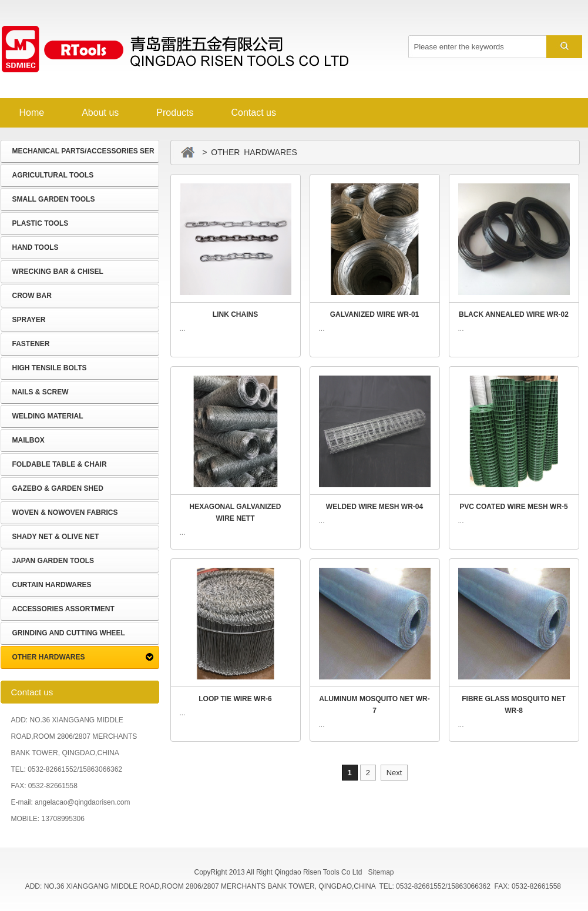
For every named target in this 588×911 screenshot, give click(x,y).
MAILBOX (28, 440)
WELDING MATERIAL (48, 416)
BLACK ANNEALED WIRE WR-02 (514, 314)
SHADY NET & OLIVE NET (56, 537)
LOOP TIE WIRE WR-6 (235, 699)
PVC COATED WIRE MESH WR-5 (513, 507)
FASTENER (31, 344)
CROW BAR (32, 296)
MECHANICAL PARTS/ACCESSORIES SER (83, 151)
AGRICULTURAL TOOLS (53, 175)
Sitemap (381, 872)
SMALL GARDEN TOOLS (54, 199)
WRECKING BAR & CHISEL (58, 272)
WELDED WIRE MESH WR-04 (374, 507)
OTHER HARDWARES (49, 657)
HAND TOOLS (36, 247)
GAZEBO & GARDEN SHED (58, 488)
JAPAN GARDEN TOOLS (53, 561)
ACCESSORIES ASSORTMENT (63, 609)
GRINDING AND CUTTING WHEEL (69, 633)
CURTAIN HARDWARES (52, 585)
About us (100, 113)
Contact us (253, 113)
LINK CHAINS (235, 314)
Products (175, 113)
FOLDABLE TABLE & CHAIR (60, 464)
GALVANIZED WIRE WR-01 (375, 314)
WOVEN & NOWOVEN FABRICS (65, 513)
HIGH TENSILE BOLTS (50, 368)
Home (32, 113)
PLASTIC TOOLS (41, 223)
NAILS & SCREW (41, 392)
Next (394, 773)
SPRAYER (29, 320)
